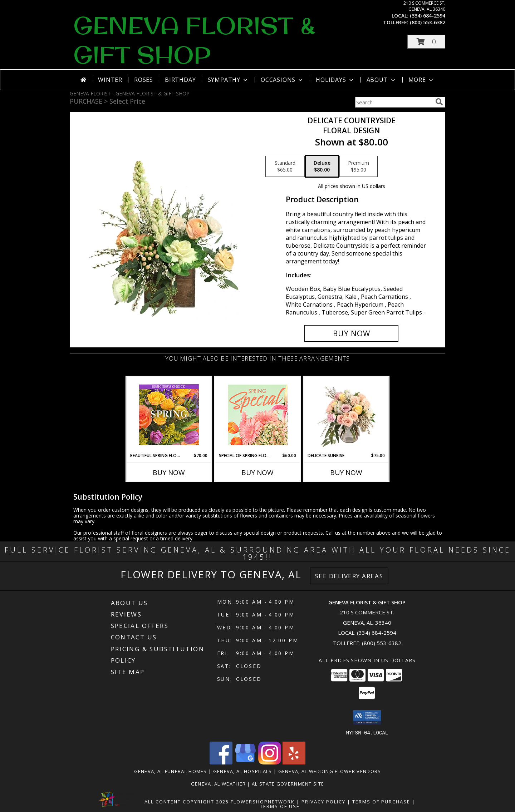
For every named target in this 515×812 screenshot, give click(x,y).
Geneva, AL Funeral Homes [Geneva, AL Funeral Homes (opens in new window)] (171, 771)
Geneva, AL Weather (218, 783)
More (421, 80)
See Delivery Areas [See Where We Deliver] (349, 576)
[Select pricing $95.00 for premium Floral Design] (359, 167)
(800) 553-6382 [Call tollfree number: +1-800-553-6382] (428, 22)
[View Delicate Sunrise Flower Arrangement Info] (346, 415)
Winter (110, 80)
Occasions (282, 80)
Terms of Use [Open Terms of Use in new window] (280, 806)
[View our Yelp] (294, 762)
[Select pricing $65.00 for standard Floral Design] (285, 167)
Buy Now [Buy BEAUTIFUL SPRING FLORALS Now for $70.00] (169, 472)
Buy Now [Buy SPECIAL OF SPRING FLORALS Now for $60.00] (257, 472)
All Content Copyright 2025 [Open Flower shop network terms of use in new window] (187, 801)
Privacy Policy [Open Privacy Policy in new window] (323, 801)
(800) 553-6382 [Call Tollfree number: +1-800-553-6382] (382, 643)
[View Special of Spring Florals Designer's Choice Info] (258, 415)
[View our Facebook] (221, 762)
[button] (426, 42)
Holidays (335, 80)
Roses (144, 80)
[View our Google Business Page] (245, 762)
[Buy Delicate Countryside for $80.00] (351, 333)
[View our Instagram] (270, 762)
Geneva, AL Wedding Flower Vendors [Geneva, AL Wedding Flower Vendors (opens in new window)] (330, 771)
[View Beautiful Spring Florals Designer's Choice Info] (169, 415)
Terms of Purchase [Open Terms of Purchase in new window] (381, 801)
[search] (439, 102)
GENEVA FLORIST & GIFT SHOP (194, 40)
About (382, 80)
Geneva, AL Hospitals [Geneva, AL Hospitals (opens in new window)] (243, 771)
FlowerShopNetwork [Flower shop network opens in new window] (263, 801)
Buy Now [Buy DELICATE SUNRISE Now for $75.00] (346, 472)
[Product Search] (394, 102)
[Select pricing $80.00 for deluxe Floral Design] (322, 167)
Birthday (180, 80)
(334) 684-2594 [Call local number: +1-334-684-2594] (428, 16)
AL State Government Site (288, 783)
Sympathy (228, 80)
